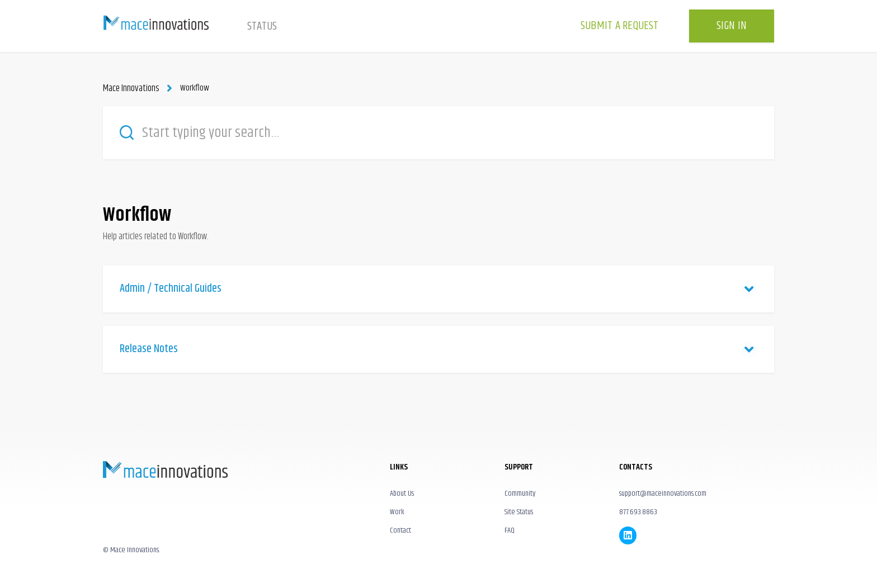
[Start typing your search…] (438, 132)
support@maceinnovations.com (663, 492)
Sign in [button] (732, 26)
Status (262, 26)
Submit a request (620, 26)
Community (520, 492)
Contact (400, 530)
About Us (402, 492)
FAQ (510, 530)
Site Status (519, 511)
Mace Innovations (130, 88)
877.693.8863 (638, 511)
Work (397, 511)
